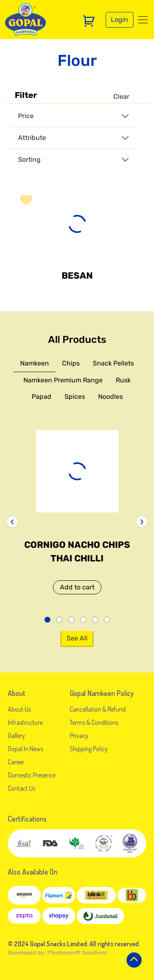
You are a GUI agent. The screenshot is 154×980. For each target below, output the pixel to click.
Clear (121, 97)
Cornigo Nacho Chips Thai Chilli (77, 552)
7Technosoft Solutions (77, 953)
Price (26, 116)
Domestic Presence (32, 775)
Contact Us (22, 788)
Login (120, 20)
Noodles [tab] (110, 397)
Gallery (16, 736)
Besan (77, 276)
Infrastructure (25, 722)
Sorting (29, 159)
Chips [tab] (71, 363)
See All (77, 638)
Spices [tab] (75, 397)
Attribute (32, 138)
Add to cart (77, 587)
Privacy (79, 736)
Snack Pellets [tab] (113, 363)
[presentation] (12, 522)
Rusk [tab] (123, 380)
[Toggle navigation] (143, 20)
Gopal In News (25, 749)
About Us (19, 709)
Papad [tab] (41, 397)
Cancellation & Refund (98, 709)
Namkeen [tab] (34, 363)
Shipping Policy (89, 749)
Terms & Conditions (94, 722)
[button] (26, 200)
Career (16, 762)
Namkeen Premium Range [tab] (63, 380)
